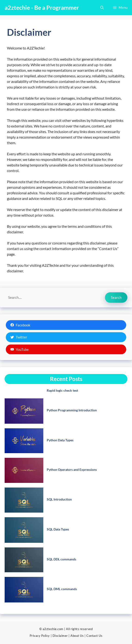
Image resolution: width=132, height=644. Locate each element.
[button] (102, 8)
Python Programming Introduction (72, 410)
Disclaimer (60, 636)
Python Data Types (60, 440)
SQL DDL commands (61, 559)
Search (116, 297)
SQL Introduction (59, 499)
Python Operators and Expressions (72, 470)
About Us (77, 636)
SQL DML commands (62, 589)
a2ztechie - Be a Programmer (42, 7)
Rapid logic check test (62, 390)
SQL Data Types (58, 529)
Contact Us (94, 636)
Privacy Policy (40, 636)
